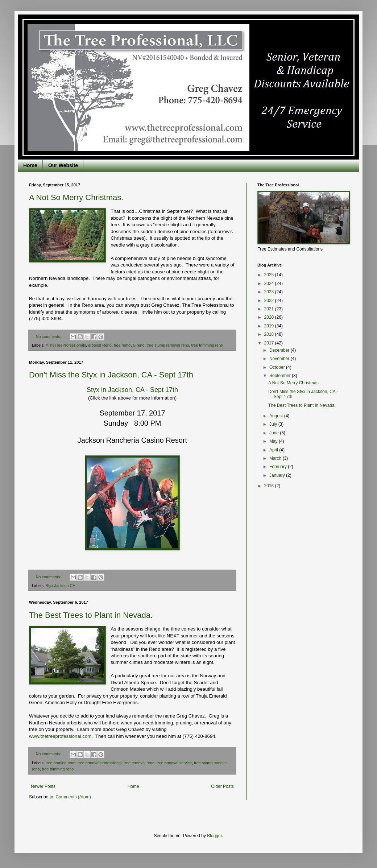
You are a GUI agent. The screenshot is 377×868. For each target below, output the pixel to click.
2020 (270, 317)
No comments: (49, 336)
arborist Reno (100, 345)
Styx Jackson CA (61, 586)
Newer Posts (43, 786)
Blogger (214, 836)
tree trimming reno (207, 345)
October (278, 367)
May (274, 441)
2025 (270, 275)
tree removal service (174, 763)
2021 (270, 309)
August (277, 416)
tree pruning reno (61, 763)
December (280, 350)
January (278, 475)
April (274, 450)
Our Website (63, 165)
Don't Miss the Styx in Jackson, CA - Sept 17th (111, 375)
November (280, 359)
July (274, 424)
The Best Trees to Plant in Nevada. (91, 615)
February (279, 467)
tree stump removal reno (168, 345)
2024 (270, 284)
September (281, 376)
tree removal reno (129, 345)
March (276, 458)
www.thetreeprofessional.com (60, 736)
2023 (270, 292)
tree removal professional (100, 763)
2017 (270, 343)
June (275, 433)
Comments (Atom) (73, 797)
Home (30, 165)
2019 (270, 326)
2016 (270, 486)
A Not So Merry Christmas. (76, 197)
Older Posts (222, 786)
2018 (270, 334)
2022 (270, 301)
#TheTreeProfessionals (66, 345)
